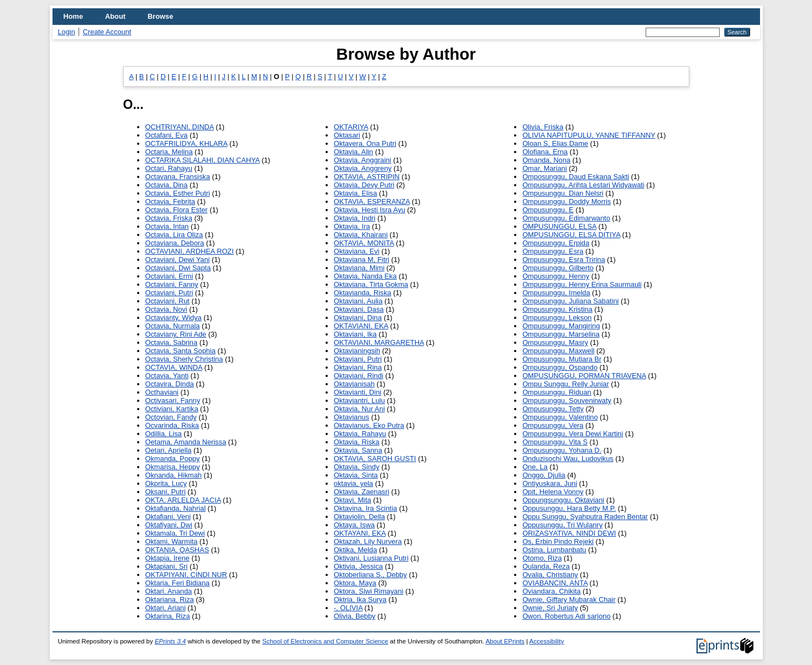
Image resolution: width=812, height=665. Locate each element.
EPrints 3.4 (170, 641)
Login (67, 32)
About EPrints (505, 641)
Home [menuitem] (74, 16)
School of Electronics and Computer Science (325, 641)
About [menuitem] (115, 16)
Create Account (107, 32)
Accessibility (547, 641)
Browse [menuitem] (160, 16)
